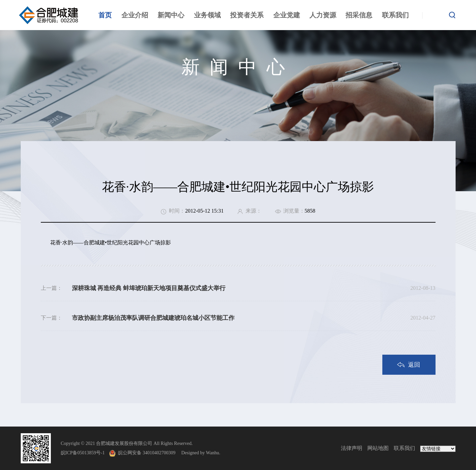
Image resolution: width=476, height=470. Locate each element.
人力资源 (323, 15)
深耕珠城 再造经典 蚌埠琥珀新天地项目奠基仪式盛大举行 (149, 288)
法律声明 (352, 448)
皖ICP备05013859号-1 (83, 453)
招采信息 (359, 15)
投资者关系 (247, 15)
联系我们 (395, 15)
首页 (105, 15)
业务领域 (207, 15)
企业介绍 (135, 15)
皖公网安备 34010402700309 (149, 453)
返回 (414, 365)
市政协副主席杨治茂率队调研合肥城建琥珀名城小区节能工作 (153, 318)
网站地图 (378, 448)
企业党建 (287, 15)
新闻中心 (171, 15)
